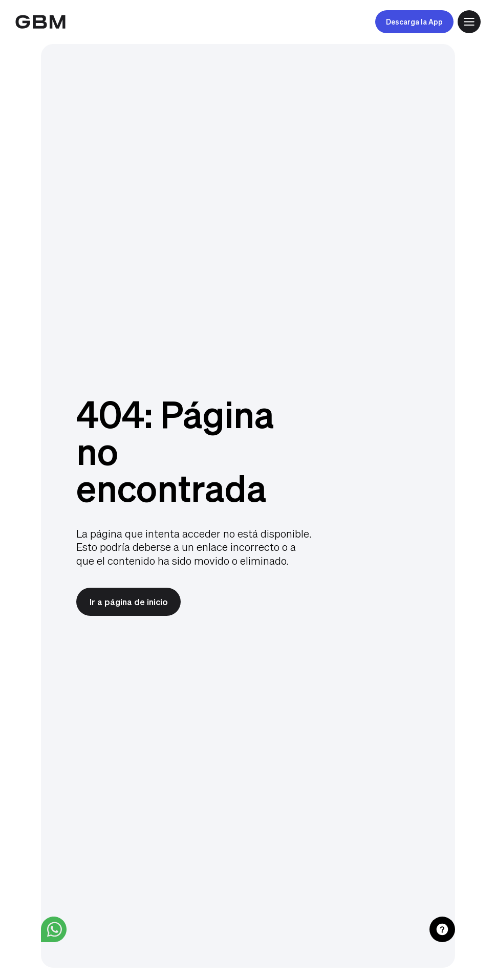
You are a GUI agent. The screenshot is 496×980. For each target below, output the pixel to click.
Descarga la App (414, 22)
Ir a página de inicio (129, 602)
